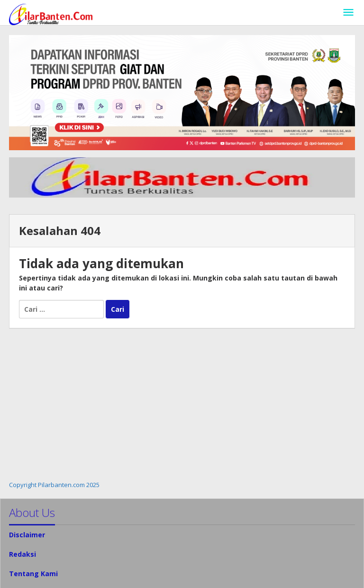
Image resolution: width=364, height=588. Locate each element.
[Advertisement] (182, 405)
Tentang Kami (33, 574)
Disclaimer (27, 535)
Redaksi (23, 554)
